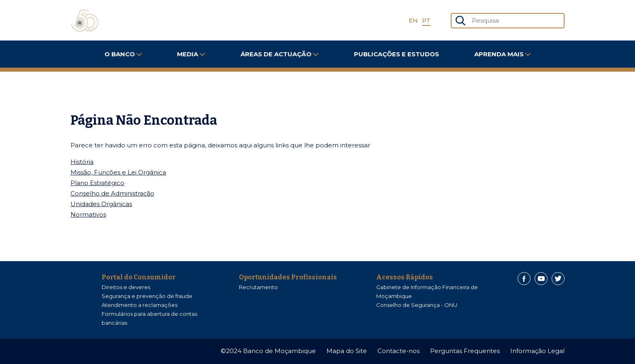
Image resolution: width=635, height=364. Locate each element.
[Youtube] (541, 279)
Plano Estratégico (97, 183)
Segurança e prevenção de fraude (147, 296)
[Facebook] (524, 279)
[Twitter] (558, 279)
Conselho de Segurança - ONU (417, 305)
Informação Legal (537, 351)
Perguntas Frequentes (465, 351)
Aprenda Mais (502, 54)
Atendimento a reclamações (140, 305)
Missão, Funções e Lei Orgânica (118, 172)
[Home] (85, 21)
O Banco (123, 54)
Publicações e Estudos (396, 54)
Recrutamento (258, 287)
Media (191, 54)
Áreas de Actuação (279, 54)
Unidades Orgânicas (101, 204)
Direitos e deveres (126, 287)
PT (426, 20)
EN (413, 20)
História (82, 162)
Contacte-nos (398, 351)
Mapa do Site (347, 351)
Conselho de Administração (112, 193)
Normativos (88, 214)
